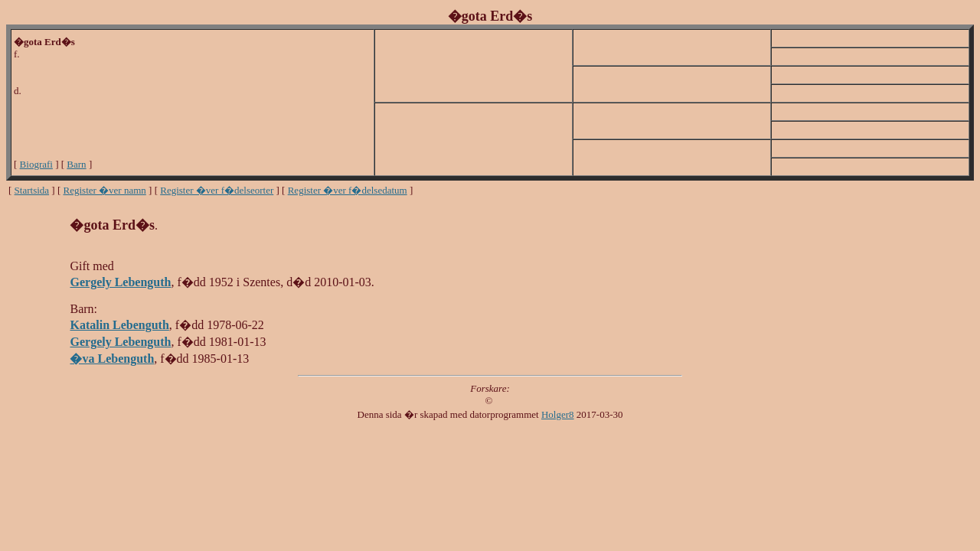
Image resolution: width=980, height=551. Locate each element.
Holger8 (558, 414)
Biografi (36, 164)
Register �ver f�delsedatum (348, 190)
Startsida (32, 190)
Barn (76, 164)
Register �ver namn (105, 190)
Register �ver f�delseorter (217, 190)
